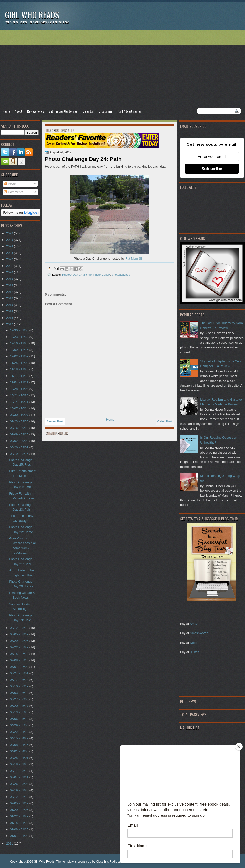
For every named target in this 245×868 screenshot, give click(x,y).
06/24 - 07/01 (19, 673)
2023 (10, 253)
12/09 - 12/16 (19, 350)
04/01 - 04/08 (19, 751)
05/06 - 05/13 (19, 719)
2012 (10, 324)
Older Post (165, 421)
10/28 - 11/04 (19, 389)
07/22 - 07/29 (19, 647)
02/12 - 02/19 (19, 797)
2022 (10, 259)
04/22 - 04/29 (19, 732)
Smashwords (199, 633)
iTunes (195, 652)
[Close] (239, 747)
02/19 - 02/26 (19, 790)
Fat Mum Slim (135, 258)
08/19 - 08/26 (19, 454)
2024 (10, 246)
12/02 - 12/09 (19, 356)
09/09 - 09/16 (19, 434)
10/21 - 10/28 (19, 395)
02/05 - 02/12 (19, 803)
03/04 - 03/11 (19, 777)
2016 (10, 298)
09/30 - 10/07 (19, 415)
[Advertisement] (122, 69)
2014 (10, 311)
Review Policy (36, 111)
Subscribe (212, 169)
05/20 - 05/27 (19, 706)
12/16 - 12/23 (19, 343)
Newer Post (55, 421)
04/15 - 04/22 (19, 738)
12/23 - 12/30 (19, 337)
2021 (10, 266)
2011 (10, 844)
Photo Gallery (102, 274)
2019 (10, 279)
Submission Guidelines (63, 111)
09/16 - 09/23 (19, 428)
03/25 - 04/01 (19, 758)
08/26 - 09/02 (19, 447)
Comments (13, 192)
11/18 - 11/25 (19, 369)
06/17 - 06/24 (19, 680)
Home (6, 111)
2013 (10, 318)
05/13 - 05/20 (19, 712)
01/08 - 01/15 (19, 829)
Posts (10, 184)
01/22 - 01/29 (19, 816)
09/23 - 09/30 (19, 421)
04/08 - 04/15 (19, 745)
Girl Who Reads (32, 15)
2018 (10, 285)
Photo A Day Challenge (77, 274)
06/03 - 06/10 (19, 693)
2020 (10, 272)
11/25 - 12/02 (19, 363)
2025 (10, 240)
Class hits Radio (107, 862)
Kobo (194, 643)
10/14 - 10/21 (19, 402)
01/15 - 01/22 (19, 823)
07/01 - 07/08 (19, 667)
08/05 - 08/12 (19, 634)
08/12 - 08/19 (19, 628)
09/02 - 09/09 (19, 441)
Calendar (88, 111)
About (18, 111)
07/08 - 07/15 (19, 660)
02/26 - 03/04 (19, 784)
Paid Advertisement (130, 111)
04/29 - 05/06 (19, 725)
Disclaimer (106, 111)
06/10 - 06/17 (19, 686)
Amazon (195, 624)
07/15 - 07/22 (19, 654)
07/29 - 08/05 (19, 641)
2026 (10, 233)
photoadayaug (121, 274)
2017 (10, 292)
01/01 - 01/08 (19, 836)
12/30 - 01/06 (19, 330)
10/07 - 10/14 (19, 408)
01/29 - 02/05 (19, 810)
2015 (10, 305)
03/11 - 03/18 (19, 771)
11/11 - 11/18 (19, 376)
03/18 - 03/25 (19, 764)
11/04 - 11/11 (19, 382)
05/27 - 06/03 (19, 699)
